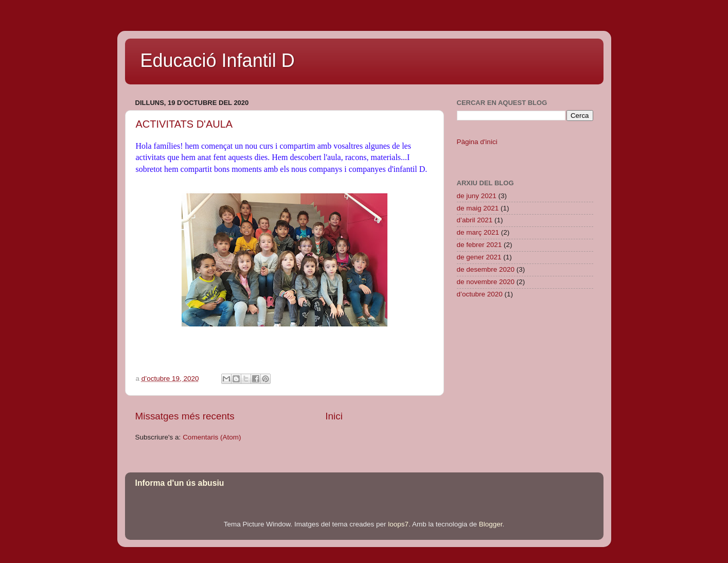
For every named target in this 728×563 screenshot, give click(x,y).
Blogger (491, 524)
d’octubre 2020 (480, 294)
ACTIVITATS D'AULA (184, 124)
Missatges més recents (185, 416)
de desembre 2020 (486, 269)
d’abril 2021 (475, 220)
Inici (334, 416)
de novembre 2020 (486, 282)
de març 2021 (478, 232)
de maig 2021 (478, 208)
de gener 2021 (479, 257)
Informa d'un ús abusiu (180, 483)
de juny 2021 (477, 196)
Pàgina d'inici (477, 142)
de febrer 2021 (480, 245)
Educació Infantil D (218, 60)
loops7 (398, 524)
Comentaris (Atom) (212, 437)
